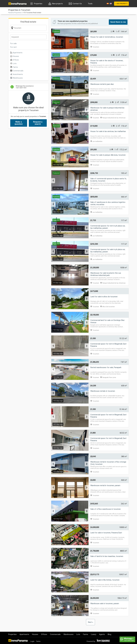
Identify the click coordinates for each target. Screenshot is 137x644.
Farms (15, 67)
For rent (13, 47)
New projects (57, 4)
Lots (15, 63)
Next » (90, 622)
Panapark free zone (109, 377)
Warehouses (18, 78)
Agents (102, 634)
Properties (38, 4)
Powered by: (91, 641)
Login (32, 641)
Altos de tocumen (108, 307)
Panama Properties (15, 13)
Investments (18, 74)
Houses (16, 56)
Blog (109, 634)
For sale (13, 43)
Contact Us (77, 4)
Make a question (19, 123)
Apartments (18, 53)
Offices (16, 60)
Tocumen (96, 47)
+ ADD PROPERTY (121, 4)
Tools (90, 4)
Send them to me (118, 22)
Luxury (94, 634)
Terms (38, 641)
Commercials (18, 71)
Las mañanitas (97, 141)
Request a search (38, 123)
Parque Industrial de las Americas (114, 118)
